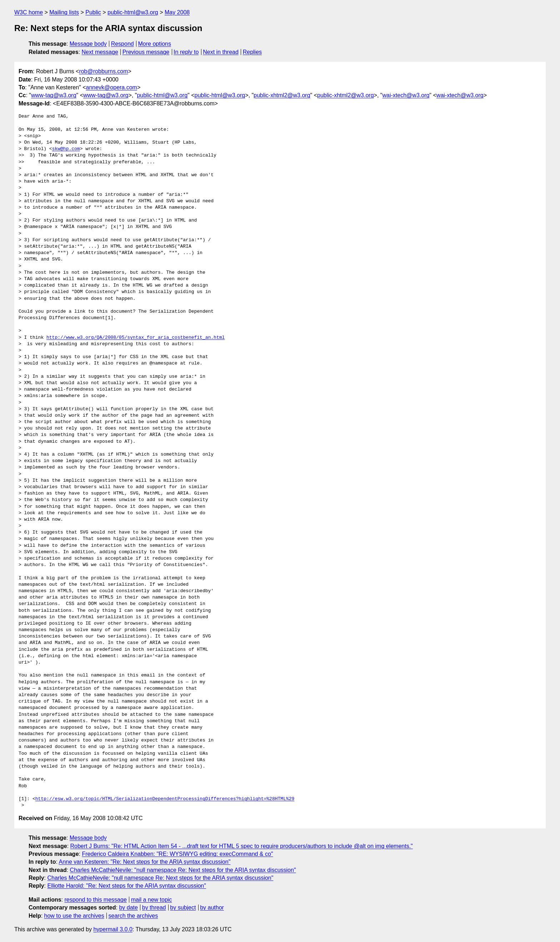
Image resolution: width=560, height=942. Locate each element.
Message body (88, 44)
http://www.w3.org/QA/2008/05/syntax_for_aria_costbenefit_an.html (136, 338)
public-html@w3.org (133, 12)
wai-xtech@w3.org (406, 95)
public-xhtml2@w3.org (282, 95)
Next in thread (221, 52)
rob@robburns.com (103, 71)
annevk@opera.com (112, 87)
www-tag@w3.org (54, 95)
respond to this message (95, 900)
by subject (183, 908)
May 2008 (177, 12)
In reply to (186, 52)
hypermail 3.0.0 (113, 929)
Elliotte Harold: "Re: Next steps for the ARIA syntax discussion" (126, 886)
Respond (122, 44)
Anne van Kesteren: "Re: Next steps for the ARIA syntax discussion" (144, 862)
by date (128, 908)
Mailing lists (64, 12)
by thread (154, 908)
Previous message (146, 52)
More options (155, 44)
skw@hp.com (66, 149)
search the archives (133, 916)
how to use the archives (74, 916)
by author (212, 908)
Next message (100, 52)
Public (93, 12)
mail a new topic (152, 900)
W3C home (29, 12)
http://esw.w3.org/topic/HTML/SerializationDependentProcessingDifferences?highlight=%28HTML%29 (165, 799)
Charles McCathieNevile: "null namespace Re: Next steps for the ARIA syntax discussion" (183, 870)
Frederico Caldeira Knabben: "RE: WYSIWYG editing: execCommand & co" (177, 854)
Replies (252, 52)
